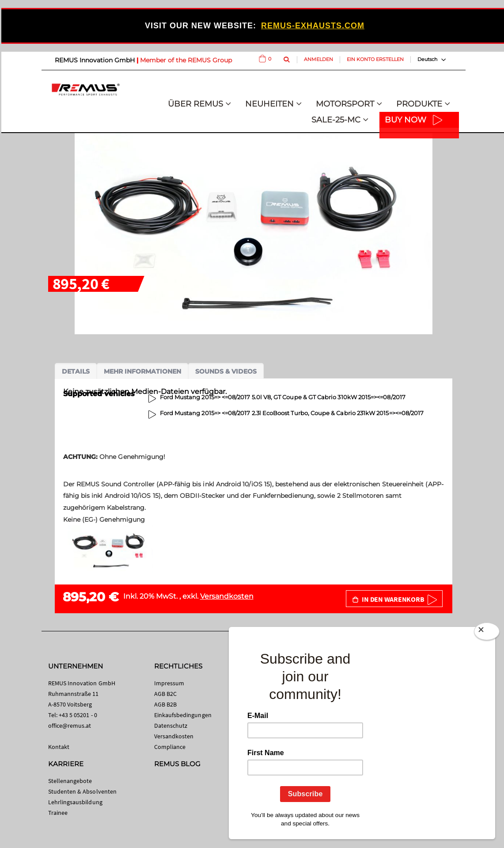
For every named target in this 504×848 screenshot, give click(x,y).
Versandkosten (227, 596)
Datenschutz (171, 726)
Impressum (169, 683)
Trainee (58, 813)
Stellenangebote (70, 781)
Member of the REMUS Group (186, 60)
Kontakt (59, 747)
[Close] (487, 633)
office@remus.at (70, 726)
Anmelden (318, 59)
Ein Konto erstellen (375, 59)
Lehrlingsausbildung (75, 802)
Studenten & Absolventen (83, 791)
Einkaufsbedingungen (183, 715)
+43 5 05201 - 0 (78, 715)
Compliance (170, 747)
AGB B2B (165, 704)
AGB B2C (165, 694)
